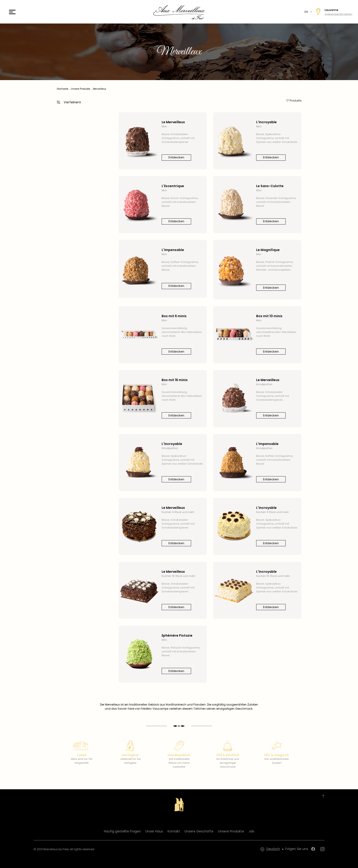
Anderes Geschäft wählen (338, 14)
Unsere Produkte (231, 831)
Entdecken (176, 157)
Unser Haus (154, 831)
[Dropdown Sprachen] (276, 849)
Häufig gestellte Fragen (122, 831)
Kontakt (174, 831)
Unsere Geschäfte (199, 831)
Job (251, 831)
